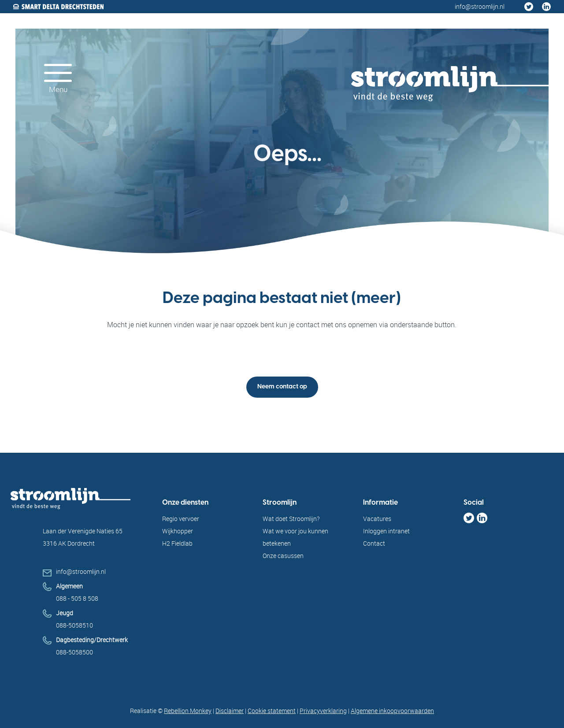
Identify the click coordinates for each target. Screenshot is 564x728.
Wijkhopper (178, 531)
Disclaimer (230, 711)
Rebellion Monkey (188, 711)
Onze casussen (283, 556)
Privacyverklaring (323, 711)
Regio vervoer (181, 519)
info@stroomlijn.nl (81, 571)
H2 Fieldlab (177, 543)
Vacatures (377, 519)
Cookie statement (272, 711)
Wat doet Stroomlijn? (291, 519)
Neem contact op (282, 387)
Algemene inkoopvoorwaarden (392, 711)
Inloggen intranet (386, 531)
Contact (374, 543)
